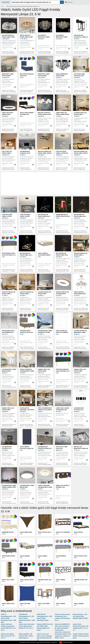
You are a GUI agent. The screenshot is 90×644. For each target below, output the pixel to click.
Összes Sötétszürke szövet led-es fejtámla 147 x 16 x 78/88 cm (9, 270)
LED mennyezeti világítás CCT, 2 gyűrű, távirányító (8, 448)
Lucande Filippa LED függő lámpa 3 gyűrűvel (80, 114)
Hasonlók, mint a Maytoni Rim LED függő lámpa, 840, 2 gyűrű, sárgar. (63, 271)
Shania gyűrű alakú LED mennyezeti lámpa (62, 294)
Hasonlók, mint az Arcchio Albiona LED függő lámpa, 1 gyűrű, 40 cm (26, 310)
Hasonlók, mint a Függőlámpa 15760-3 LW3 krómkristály (8, 348)
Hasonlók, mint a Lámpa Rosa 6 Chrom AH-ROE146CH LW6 (63, 425)
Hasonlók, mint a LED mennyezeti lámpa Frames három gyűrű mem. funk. (9, 503)
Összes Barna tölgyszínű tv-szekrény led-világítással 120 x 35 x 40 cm (62, 503)
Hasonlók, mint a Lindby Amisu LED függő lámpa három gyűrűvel (63, 130)
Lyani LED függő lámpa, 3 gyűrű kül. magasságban (62, 153)
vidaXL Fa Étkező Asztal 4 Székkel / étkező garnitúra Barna (81, 636)
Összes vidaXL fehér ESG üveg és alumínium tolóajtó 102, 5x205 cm (63, 348)
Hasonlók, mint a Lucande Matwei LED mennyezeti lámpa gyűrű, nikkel (80, 348)
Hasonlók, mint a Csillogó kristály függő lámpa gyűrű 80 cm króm (8, 53)
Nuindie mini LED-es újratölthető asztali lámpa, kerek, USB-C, (63, 216)
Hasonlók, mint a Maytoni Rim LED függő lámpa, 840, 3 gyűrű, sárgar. (27, 271)
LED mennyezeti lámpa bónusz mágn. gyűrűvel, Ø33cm (9, 371)
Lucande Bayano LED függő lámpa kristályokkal (45, 294)
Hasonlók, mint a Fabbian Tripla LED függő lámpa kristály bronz (81, 386)
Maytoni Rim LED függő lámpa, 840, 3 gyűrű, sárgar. (26, 255)
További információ (68, 642)
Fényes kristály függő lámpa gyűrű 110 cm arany (26, 37)
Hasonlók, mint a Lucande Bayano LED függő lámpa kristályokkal (43, 310)
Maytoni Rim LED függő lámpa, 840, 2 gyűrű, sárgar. (62, 255)
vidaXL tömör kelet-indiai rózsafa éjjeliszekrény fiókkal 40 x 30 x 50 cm (27, 626)
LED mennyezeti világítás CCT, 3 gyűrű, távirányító (80, 410)
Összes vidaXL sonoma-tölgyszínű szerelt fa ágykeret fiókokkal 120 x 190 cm (44, 271)
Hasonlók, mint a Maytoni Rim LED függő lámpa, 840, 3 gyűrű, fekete (81, 232)
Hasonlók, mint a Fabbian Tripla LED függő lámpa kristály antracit (9, 426)
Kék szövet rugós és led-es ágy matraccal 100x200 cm (27, 76)
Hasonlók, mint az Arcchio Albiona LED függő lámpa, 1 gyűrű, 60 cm (8, 310)
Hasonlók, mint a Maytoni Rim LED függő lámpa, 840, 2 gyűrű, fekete (45, 232)
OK (61, 642)
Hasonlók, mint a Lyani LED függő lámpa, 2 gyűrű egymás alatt (26, 232)
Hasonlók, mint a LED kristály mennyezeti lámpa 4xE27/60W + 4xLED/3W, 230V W (45, 53)
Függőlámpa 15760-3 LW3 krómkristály (8, 332)
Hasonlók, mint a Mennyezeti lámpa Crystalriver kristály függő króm (45, 92)
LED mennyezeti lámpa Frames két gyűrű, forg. (45, 332)
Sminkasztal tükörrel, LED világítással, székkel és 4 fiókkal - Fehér (63, 636)
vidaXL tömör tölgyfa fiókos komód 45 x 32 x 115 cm (8, 636)
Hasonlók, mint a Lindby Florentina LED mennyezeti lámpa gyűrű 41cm (26, 387)
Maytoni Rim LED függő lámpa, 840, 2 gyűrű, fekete (44, 216)
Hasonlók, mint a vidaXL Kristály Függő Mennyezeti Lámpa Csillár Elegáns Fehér (81, 310)
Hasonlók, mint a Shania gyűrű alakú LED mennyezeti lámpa (62, 309)
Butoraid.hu (6, 2)
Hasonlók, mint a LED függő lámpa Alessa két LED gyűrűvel (81, 91)
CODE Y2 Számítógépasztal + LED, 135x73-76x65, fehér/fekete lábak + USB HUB (9, 618)
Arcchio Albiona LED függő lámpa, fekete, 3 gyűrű (81, 153)
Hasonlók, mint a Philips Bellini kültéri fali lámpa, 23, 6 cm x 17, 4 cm (81, 53)
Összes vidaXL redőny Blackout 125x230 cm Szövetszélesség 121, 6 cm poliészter (27, 465)
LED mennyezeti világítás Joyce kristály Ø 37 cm (25, 153)
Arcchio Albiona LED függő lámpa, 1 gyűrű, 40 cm (27, 294)
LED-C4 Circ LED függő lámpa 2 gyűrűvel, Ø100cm (8, 153)
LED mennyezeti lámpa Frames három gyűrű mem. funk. (9, 487)
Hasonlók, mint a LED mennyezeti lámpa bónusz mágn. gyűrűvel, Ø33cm (9, 387)
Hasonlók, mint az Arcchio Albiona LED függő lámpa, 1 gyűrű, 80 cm (80, 271)
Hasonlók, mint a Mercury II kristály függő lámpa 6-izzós (44, 130)
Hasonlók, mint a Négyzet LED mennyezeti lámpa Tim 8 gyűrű (80, 464)
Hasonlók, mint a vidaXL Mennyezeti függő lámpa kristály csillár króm (63, 92)
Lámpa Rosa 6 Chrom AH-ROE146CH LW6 (62, 409)
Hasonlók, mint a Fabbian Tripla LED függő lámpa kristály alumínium (45, 387)
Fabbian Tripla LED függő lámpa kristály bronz (80, 371)
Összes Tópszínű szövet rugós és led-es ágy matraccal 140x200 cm (27, 348)
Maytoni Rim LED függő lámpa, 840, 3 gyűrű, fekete (80, 216)
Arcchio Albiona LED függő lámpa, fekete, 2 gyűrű (45, 153)
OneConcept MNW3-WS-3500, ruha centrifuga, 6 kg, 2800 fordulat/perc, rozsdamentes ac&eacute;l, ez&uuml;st (62, 628)
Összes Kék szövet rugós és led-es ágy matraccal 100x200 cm (27, 91)
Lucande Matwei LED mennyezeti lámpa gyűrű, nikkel (80, 332)
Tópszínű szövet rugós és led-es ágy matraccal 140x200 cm (27, 332)
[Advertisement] (45, 183)
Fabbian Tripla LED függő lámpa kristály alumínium (44, 371)
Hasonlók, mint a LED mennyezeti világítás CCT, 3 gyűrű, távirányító (80, 426)
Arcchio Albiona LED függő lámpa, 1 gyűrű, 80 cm (81, 255)
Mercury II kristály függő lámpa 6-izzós (44, 114)
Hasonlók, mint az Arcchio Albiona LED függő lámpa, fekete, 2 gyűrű (43, 169)
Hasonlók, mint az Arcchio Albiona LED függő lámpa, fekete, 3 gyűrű (80, 169)
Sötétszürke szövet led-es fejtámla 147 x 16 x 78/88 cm (9, 255)
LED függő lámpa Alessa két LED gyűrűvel (79, 76)
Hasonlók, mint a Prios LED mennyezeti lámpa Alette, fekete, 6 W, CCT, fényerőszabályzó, (45, 426)
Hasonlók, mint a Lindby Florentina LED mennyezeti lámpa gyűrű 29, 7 (44, 503)
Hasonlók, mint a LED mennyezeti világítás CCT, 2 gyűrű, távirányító (8, 465)
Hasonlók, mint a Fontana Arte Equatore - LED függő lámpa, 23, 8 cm (27, 426)
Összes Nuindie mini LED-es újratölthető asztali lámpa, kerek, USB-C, (63, 232)
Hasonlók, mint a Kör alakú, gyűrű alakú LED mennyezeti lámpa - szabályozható (62, 465)
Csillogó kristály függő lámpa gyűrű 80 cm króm (8, 37)
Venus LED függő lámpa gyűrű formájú (7, 114)
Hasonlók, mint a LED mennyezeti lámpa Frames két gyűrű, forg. (44, 348)
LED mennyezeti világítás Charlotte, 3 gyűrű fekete (45, 448)
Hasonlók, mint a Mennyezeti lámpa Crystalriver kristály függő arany (9, 92)
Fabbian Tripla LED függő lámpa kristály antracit (8, 410)
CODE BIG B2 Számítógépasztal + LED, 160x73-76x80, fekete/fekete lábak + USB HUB (27, 618)
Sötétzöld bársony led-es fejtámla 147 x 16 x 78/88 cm (63, 371)
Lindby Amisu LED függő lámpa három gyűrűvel (62, 114)
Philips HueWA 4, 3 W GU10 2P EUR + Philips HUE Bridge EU (26, 636)
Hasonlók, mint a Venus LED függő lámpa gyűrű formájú (8, 130)
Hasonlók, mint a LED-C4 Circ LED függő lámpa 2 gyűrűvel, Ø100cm (8, 169)
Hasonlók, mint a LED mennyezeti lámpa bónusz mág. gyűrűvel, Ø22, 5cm (27, 503)
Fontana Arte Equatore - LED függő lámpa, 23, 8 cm (27, 410)
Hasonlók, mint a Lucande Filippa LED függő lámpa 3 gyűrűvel (80, 130)
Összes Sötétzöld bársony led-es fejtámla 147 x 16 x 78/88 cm (63, 386)
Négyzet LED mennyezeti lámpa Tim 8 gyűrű (81, 448)
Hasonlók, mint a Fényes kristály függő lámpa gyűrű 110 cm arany (27, 52)
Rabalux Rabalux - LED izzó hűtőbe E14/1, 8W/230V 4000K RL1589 (80, 616)
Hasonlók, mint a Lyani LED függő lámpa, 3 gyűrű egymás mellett (8, 232)
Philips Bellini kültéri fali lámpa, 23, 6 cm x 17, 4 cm (81, 37)
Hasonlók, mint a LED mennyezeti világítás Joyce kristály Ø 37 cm (26, 169)
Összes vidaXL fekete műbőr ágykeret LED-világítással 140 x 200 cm (27, 130)
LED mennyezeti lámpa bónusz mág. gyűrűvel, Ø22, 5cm (27, 487)
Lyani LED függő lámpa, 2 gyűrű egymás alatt (25, 216)
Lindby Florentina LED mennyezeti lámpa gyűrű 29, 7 (45, 487)
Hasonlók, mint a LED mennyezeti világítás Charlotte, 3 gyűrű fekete (45, 465)
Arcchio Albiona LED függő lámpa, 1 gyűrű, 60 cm (9, 294)
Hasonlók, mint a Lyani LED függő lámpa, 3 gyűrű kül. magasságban (62, 169)
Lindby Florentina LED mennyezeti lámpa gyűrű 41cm (27, 371)
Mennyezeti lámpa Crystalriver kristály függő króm (45, 76)
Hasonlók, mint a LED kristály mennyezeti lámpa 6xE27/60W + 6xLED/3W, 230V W (63, 53)
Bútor (2, 6)
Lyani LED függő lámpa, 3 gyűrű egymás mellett (7, 216)
